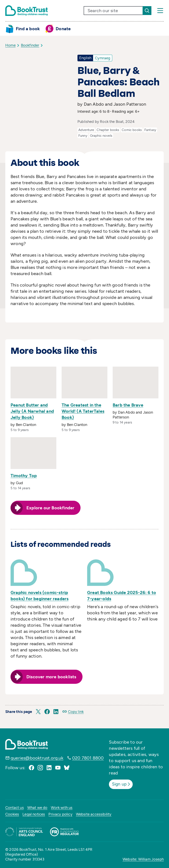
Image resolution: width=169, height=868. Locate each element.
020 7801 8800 (88, 758)
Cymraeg (103, 58)
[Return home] (27, 11)
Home (10, 45)
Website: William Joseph (143, 859)
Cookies (12, 814)
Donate (63, 29)
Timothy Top (24, 476)
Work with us (62, 807)
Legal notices (34, 814)
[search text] (113, 11)
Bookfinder (30, 45)
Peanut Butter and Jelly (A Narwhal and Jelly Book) (32, 411)
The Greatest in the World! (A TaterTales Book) (83, 411)
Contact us (15, 807)
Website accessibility (94, 814)
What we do (37, 807)
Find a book (28, 29)
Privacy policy (60, 814)
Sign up (122, 784)
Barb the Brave (128, 405)
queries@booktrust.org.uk (37, 758)
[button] (38, 712)
